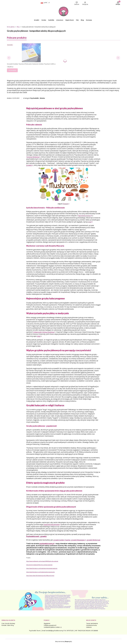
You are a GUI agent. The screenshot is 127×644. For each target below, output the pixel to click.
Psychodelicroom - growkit (36, 536)
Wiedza (42, 98)
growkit (29, 165)
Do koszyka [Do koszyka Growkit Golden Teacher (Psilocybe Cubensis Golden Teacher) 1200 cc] (12, 70)
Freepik (65, 204)
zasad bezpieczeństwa (51, 524)
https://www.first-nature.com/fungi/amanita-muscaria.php (40, 572)
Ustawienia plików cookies (52, 627)
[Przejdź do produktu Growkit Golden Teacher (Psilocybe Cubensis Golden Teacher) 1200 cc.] (31, 53)
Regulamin (47, 623)
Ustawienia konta (91, 625)
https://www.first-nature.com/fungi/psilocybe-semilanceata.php (42, 568)
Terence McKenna (33, 157)
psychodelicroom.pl (47, 544)
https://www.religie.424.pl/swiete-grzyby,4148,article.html (40, 576)
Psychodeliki (34, 98)
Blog (18, 27)
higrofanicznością (84, 216)
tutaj (90, 222)
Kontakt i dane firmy (8, 625)
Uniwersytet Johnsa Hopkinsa (44, 332)
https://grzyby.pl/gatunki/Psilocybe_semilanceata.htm (39, 565)
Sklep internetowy (63, 642)
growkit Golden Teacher (62, 540)
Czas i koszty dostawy (8, 623)
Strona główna (11, 27)
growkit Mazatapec (78, 540)
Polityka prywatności (50, 625)
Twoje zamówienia (92, 623)
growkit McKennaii (93, 540)
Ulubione (89, 627)
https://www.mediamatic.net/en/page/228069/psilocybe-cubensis (42, 561)
